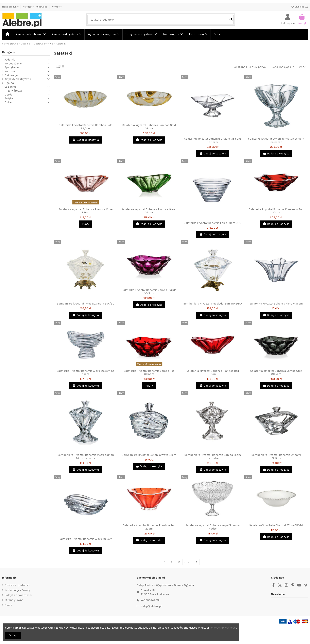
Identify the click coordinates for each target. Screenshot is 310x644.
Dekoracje (11, 75)
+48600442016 (150, 600)
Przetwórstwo (14, 91)
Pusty (86, 224)
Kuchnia (10, 71)
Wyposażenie (13, 64)
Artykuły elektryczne (18, 79)
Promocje (57, 7)
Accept (13, 635)
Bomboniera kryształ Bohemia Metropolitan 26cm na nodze (86, 457)
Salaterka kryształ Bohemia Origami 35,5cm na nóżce (213, 140)
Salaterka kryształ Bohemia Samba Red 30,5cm (149, 373)
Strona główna (14, 600)
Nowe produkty (11, 7)
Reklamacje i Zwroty (17, 590)
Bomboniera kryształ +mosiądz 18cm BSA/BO (86, 304)
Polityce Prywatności (223, 628)
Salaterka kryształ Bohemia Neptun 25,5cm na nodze (276, 140)
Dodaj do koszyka (86, 140)
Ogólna (9, 83)
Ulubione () (300, 7)
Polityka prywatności (18, 595)
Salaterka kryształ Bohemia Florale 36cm (276, 304)
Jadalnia (10, 60)
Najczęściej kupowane (35, 7)
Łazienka (10, 87)
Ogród (9, 95)
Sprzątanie (12, 67)
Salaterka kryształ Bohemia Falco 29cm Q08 (213, 223)
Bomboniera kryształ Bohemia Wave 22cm (149, 455)
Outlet (9, 102)
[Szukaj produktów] (231, 19)
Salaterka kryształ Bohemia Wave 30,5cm (86, 539)
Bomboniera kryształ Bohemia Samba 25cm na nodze (213, 457)
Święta (9, 98)
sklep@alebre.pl (151, 606)
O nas (8, 605)
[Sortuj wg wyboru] (283, 67)
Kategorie (9, 52)
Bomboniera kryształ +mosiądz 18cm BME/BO (213, 304)
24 (302, 67)
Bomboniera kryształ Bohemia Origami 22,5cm (276, 457)
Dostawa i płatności (17, 585)
